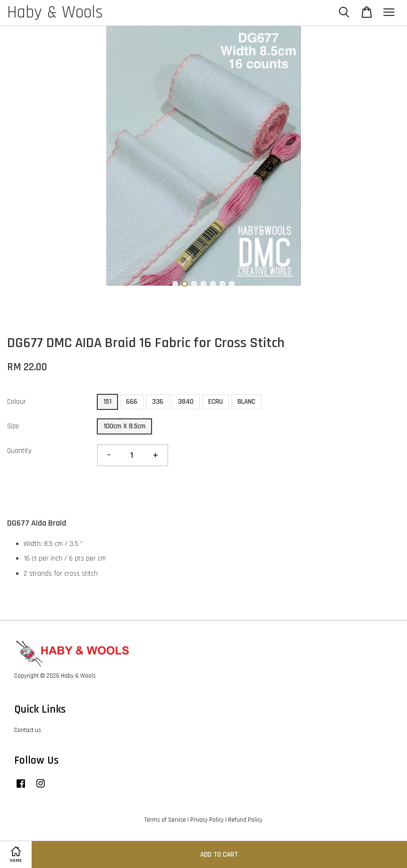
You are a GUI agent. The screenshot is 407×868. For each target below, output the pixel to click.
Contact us (28, 730)
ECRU (216, 402)
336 (158, 402)
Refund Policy (245, 820)
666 (132, 402)
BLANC (246, 402)
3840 (186, 402)
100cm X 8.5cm (124, 426)
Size (13, 426)
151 (107, 402)
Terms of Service (165, 820)
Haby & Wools (55, 13)
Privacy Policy (207, 820)
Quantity (19, 451)
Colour (17, 402)
